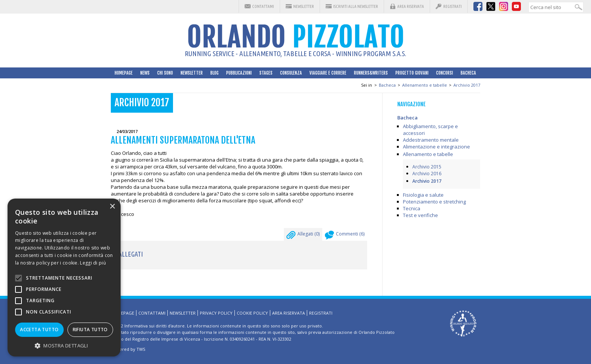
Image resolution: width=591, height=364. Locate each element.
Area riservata (411, 6)
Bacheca (468, 73)
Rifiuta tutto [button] (90, 330)
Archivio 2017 (467, 85)
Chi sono (165, 73)
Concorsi (445, 73)
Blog (214, 73)
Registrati (452, 6)
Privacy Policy (216, 313)
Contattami (263, 6)
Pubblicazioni (239, 73)
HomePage (124, 73)
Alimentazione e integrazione (436, 147)
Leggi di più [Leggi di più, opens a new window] (93, 263)
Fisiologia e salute (423, 195)
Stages (266, 73)
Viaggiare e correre (328, 73)
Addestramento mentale (431, 140)
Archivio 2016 (427, 174)
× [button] (112, 207)
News (145, 73)
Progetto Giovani (412, 73)
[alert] (64, 278)
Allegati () (303, 236)
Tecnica (412, 208)
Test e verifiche (420, 215)
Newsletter (304, 6)
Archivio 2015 (427, 167)
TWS (141, 349)
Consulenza (291, 73)
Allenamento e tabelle (425, 85)
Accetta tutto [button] (39, 330)
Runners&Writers (371, 73)
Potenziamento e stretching (434, 202)
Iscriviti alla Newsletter (356, 6)
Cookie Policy (252, 313)
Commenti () (345, 236)
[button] (64, 345)
